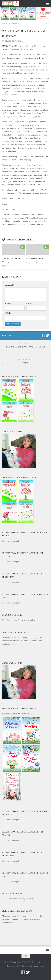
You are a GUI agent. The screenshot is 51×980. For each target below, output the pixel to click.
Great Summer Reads (34, 258)
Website (8, 313)
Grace (8, 41)
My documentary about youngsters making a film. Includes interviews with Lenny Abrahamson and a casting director (23, 641)
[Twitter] (47, 335)
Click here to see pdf (10, 541)
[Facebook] (43, 335)
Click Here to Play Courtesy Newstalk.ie (19, 620)
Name (8, 304)
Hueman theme (38, 966)
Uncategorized (10, 24)
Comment (10, 285)
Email (30, 304)
